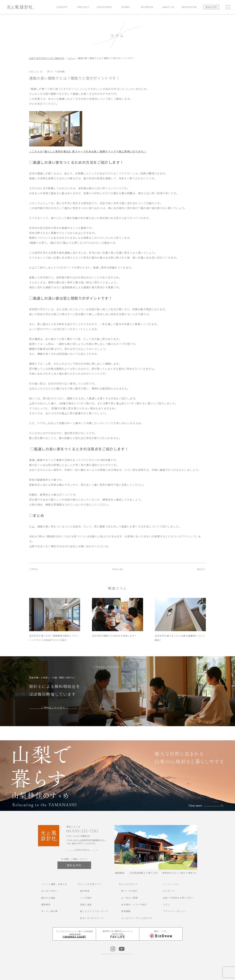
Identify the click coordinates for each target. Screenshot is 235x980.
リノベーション (171, 884)
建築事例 (46, 904)
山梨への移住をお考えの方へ (178, 898)
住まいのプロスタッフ (92, 918)
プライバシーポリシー (175, 911)
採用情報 (126, 911)
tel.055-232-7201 (82, 831)
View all (117, 569)
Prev (35, 569)
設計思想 (85, 891)
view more (82, 849)
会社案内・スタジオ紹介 (134, 904)
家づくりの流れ (129, 891)
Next (200, 569)
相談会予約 (211, 7)
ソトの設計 (86, 898)
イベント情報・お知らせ (54, 884)
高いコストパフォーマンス (94, 911)
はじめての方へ (50, 891)
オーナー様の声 (50, 911)
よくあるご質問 (129, 898)
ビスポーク (169, 891)
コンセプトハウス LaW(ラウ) (137, 918)
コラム (167, 904)
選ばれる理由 (48, 898)
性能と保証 (86, 904)
